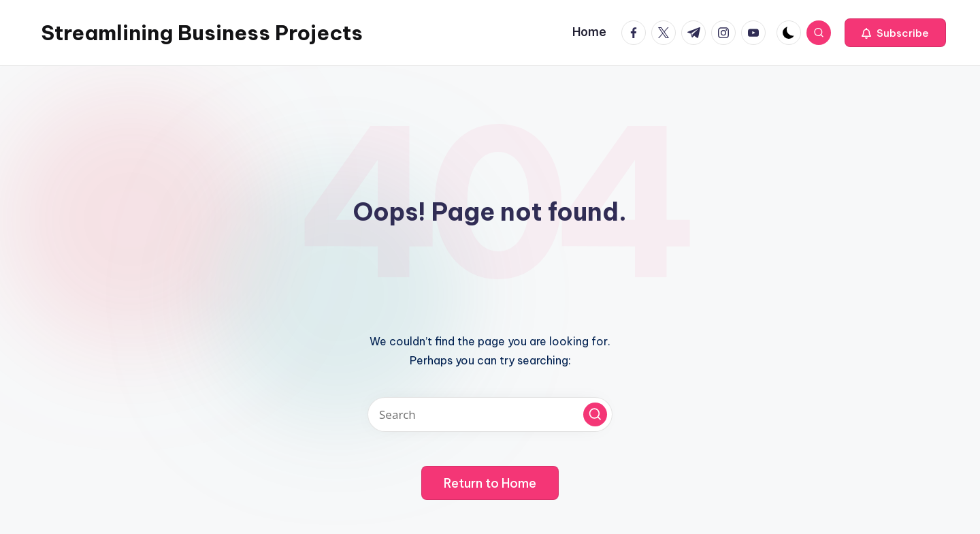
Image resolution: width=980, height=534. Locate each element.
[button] (895, 33)
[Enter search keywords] (490, 414)
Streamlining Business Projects (202, 33)
